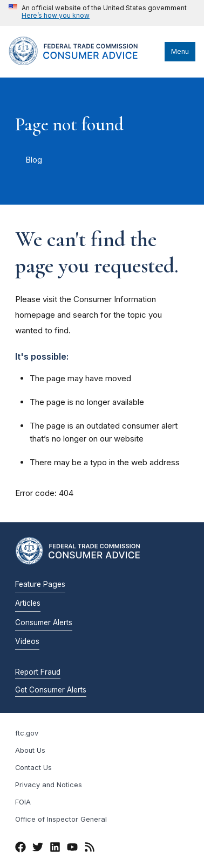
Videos (27, 641)
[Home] (84, 62)
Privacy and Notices (49, 785)
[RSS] (90, 849)
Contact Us (33, 768)
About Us (30, 750)
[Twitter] (38, 849)
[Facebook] (21, 849)
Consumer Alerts (44, 622)
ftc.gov (27, 733)
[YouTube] (72, 849)
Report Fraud (38, 672)
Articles (28, 603)
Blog (34, 160)
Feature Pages (40, 584)
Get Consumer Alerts (51, 690)
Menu (180, 51)
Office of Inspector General (61, 819)
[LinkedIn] (55, 849)
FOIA (23, 802)
